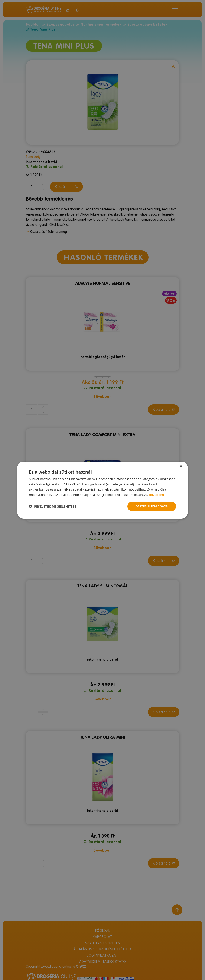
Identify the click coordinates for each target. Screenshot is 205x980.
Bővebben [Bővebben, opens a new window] (157, 495)
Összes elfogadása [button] (152, 506)
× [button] (181, 466)
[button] (53, 506)
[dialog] (102, 490)
